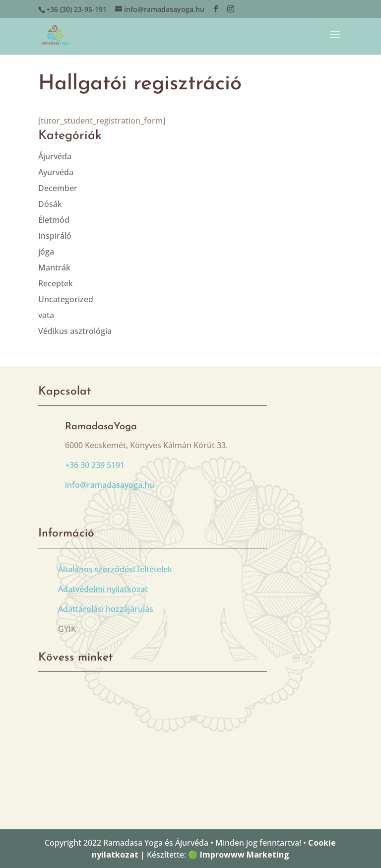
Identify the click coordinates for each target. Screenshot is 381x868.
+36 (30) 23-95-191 (76, 9)
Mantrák (54, 267)
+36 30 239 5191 (95, 465)
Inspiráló (55, 236)
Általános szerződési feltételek (115, 569)
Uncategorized (66, 299)
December (58, 188)
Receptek (56, 283)
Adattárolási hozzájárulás (106, 609)
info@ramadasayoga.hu (110, 485)
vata (46, 315)
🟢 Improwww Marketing (239, 855)
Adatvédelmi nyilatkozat (103, 589)
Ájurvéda (55, 156)
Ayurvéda (56, 172)
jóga (46, 252)
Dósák (50, 204)
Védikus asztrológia (75, 331)
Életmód (54, 220)
